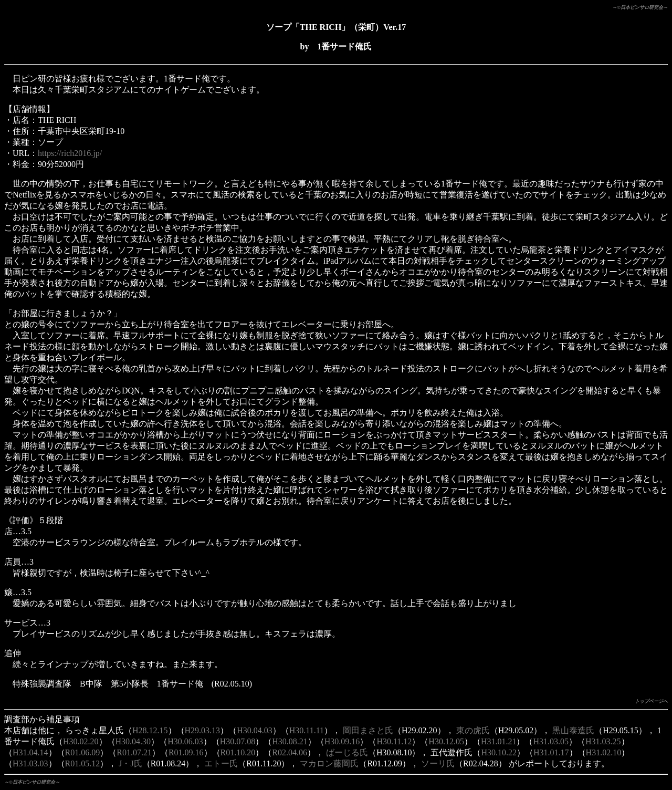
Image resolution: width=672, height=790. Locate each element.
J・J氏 (130, 763)
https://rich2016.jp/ (70, 153)
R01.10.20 (238, 752)
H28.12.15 (150, 730)
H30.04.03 (255, 730)
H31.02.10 (604, 752)
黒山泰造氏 (573, 730)
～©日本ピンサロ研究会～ (640, 7)
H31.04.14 (30, 752)
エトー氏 (221, 763)
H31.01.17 (551, 752)
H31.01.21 (499, 741)
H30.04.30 (133, 741)
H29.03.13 (203, 730)
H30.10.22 (499, 752)
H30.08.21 (290, 741)
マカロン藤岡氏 (329, 763)
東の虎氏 (473, 730)
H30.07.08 (238, 741)
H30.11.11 (307, 730)
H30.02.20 (81, 741)
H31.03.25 (603, 741)
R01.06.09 (83, 752)
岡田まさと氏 (368, 730)
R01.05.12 (83, 763)
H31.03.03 (30, 763)
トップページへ (651, 701)
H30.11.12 (394, 741)
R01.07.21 (134, 752)
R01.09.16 (186, 752)
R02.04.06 (290, 752)
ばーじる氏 (347, 752)
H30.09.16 (342, 741)
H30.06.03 (185, 741)
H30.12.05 (446, 741)
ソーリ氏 (438, 763)
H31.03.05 (551, 741)
